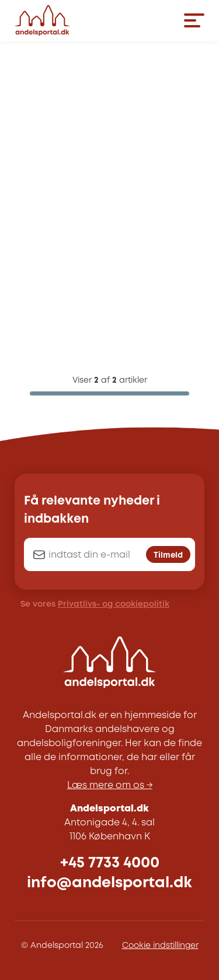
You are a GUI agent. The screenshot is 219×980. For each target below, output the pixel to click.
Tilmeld (168, 555)
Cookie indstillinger (160, 946)
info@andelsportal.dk (109, 883)
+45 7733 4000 (110, 863)
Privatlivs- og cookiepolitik (114, 604)
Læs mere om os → (110, 785)
